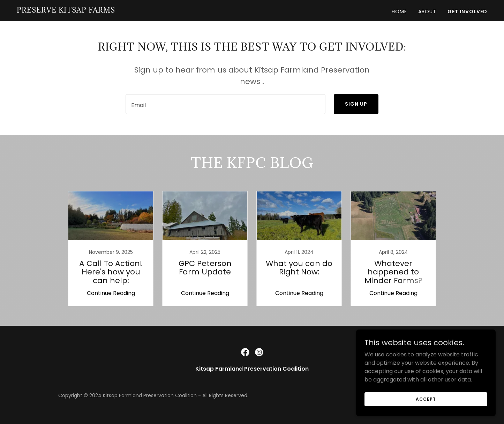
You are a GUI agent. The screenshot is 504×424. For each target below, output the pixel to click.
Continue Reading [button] (111, 293)
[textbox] (225, 104)
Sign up (356, 104)
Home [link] (399, 12)
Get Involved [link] (467, 12)
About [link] (427, 12)
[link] (66, 11)
